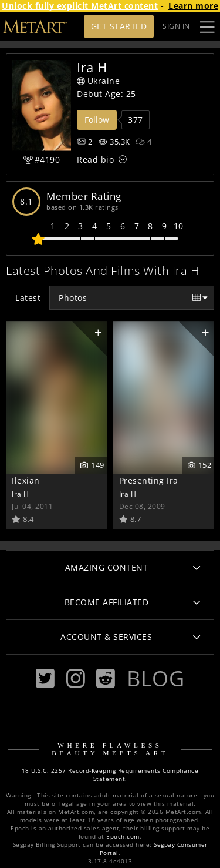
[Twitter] (45, 678)
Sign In (176, 26)
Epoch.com (123, 837)
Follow (97, 120)
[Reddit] (106, 678)
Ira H (21, 494)
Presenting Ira (149, 480)
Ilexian (26, 480)
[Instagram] (76, 678)
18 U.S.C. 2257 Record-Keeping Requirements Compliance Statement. (110, 775)
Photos (73, 298)
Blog (155, 678)
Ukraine (98, 81)
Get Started (119, 26)
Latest (28, 298)
